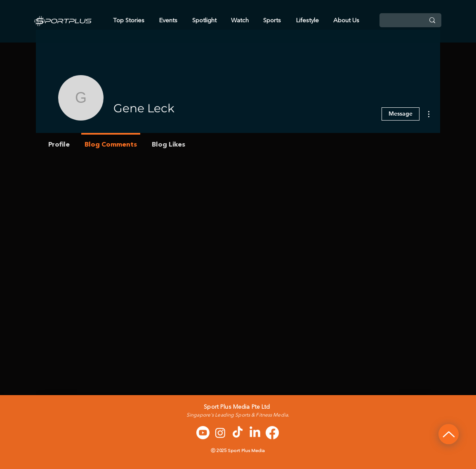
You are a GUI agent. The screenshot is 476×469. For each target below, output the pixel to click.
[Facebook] (272, 433)
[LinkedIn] (255, 433)
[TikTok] (238, 433)
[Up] (449, 434)
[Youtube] (203, 433)
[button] (346, 21)
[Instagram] (220, 433)
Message (401, 114)
